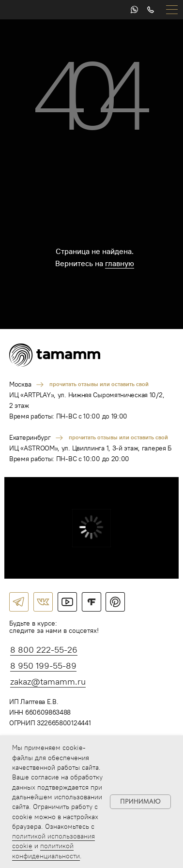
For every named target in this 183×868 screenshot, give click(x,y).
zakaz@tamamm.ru (48, 681)
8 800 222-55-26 (44, 650)
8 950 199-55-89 (43, 666)
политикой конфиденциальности (46, 851)
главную (120, 263)
